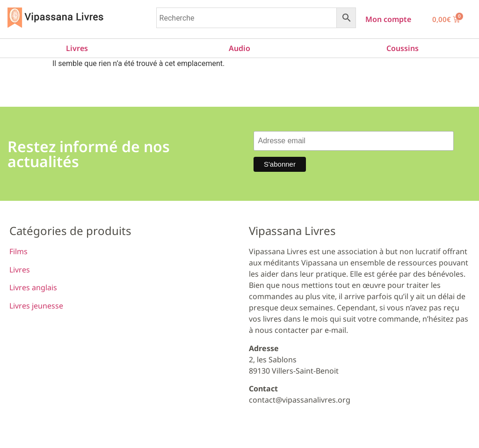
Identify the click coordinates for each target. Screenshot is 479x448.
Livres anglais (33, 287)
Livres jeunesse (36, 306)
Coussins (403, 48)
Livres (77, 48)
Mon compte (388, 19)
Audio (239, 48)
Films (18, 251)
